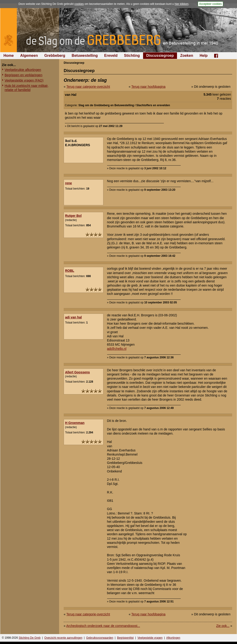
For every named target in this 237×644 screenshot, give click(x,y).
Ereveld (111, 56)
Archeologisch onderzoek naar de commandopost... (103, 626)
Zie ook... (223, 626)
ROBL (70, 271)
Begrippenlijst (125, 638)
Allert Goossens (77, 372)
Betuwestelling (85, 56)
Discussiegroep (160, 56)
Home (9, 56)
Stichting (132, 56)
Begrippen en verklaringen (23, 75)
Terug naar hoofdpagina (148, 87)
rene (69, 183)
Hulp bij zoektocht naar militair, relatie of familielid (27, 88)
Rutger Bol (73, 216)
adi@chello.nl (117, 349)
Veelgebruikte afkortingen (23, 70)
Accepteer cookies (210, 4)
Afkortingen (173, 638)
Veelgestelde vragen (150, 638)
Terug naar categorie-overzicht (88, 87)
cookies (79, 4)
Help (204, 56)
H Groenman (75, 423)
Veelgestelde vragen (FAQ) (24, 80)
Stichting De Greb (30, 638)
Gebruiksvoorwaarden (100, 638)
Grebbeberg (55, 56)
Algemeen (29, 56)
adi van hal (73, 317)
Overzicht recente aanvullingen (63, 638)
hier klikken (182, 4)
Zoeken (187, 56)
